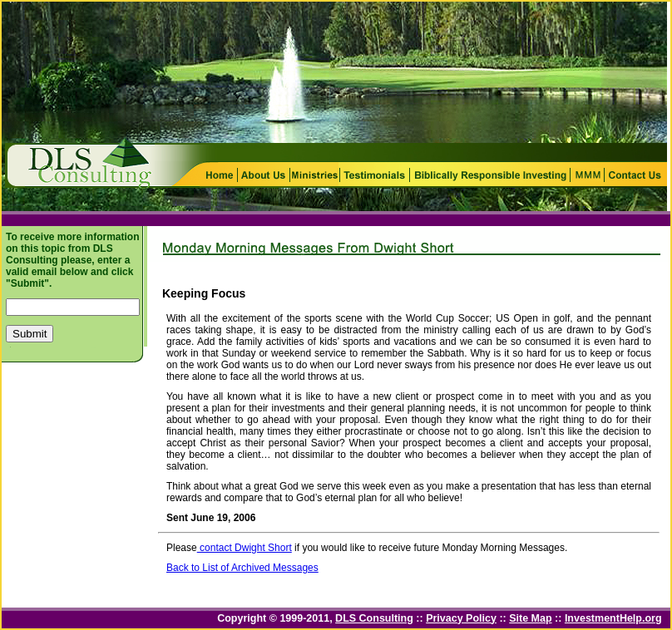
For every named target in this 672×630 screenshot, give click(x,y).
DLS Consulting (374, 618)
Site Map (530, 618)
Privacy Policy (461, 618)
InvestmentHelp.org (613, 618)
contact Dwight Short (245, 548)
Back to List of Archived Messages (242, 568)
